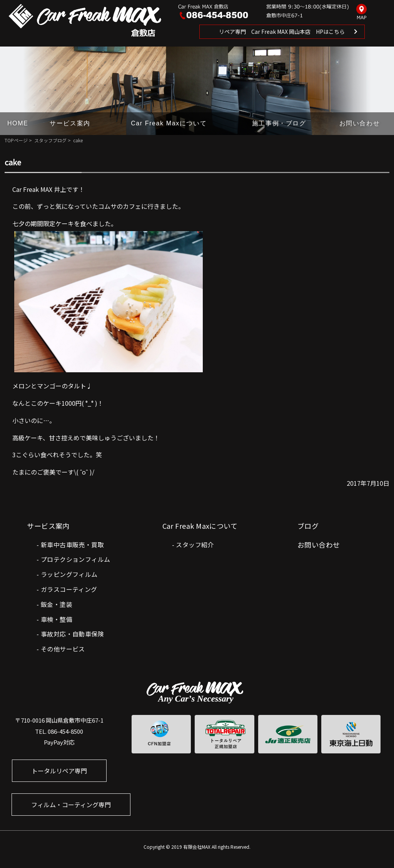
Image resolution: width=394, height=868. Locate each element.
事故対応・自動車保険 (72, 634)
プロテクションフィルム (75, 559)
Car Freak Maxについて (169, 123)
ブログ (308, 526)
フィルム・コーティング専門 (71, 805)
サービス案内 (70, 123)
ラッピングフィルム (69, 574)
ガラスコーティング (69, 589)
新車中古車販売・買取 (72, 545)
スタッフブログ (50, 140)
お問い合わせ (360, 123)
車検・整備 (57, 619)
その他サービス (63, 649)
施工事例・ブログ (279, 123)
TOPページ (16, 140)
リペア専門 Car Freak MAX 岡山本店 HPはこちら (282, 32)
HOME (18, 123)
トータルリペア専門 (59, 771)
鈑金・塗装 (57, 604)
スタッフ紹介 (195, 545)
